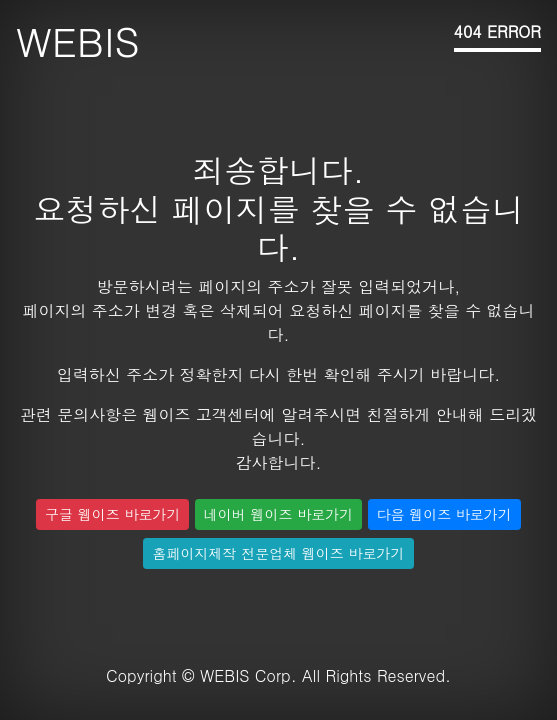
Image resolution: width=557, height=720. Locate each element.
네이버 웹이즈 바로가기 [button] (278, 514)
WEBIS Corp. (248, 675)
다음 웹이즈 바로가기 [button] (444, 514)
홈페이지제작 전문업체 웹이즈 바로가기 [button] (278, 553)
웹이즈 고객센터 (200, 414)
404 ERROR (497, 31)
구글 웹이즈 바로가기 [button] (112, 514)
